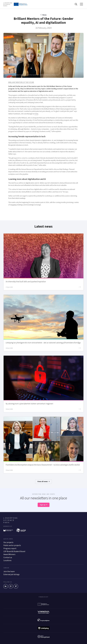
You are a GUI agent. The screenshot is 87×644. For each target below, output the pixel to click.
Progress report (10, 548)
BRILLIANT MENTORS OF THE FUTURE (21, 82)
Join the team (9, 571)
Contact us (8, 557)
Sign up (44, 505)
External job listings (12, 574)
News (44, 15)
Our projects (8, 542)
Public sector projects (12, 545)
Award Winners (9, 554)
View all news (43, 481)
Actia (36, 114)
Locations (7, 560)
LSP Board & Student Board (14, 551)
